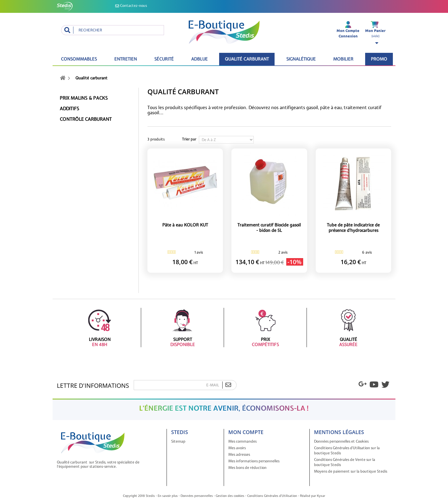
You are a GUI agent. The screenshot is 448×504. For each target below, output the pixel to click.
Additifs (69, 109)
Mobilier (343, 59)
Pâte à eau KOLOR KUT (185, 225)
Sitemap (178, 441)
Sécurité (164, 59)
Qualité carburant (247, 59)
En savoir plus (168, 496)
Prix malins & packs (84, 98)
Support (182, 328)
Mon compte (246, 432)
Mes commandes (242, 441)
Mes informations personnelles (254, 461)
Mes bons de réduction (247, 468)
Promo (379, 59)
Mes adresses (239, 454)
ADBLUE (199, 59)
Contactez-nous (131, 6)
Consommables (79, 59)
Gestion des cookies (230, 496)
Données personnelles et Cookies (341, 441)
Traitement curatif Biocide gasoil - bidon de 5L (269, 228)
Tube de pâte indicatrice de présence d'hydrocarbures (353, 228)
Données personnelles (197, 496)
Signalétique (301, 59)
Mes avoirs (237, 448)
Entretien (126, 59)
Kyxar (321, 496)
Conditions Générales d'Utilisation (272, 496)
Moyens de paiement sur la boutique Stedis (351, 471)
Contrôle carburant (86, 119)
